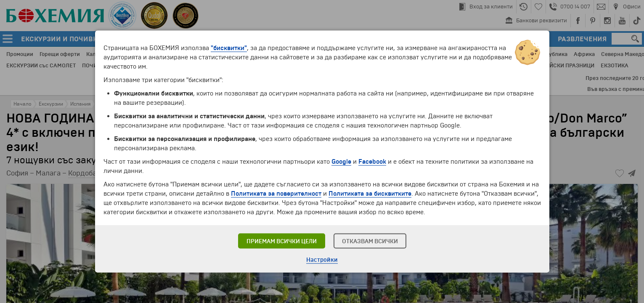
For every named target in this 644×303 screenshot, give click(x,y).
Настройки (322, 260)
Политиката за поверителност (276, 194)
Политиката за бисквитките (370, 194)
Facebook (372, 162)
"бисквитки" (229, 48)
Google (341, 162)
